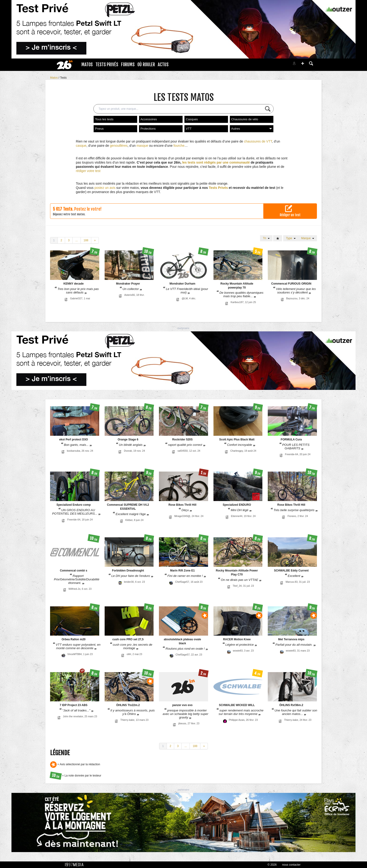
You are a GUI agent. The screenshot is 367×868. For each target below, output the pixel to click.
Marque (308, 238)
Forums (128, 65)
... (77, 240)
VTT (189, 129)
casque (81, 146)
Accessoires (149, 119)
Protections (148, 129)
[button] (303, 63)
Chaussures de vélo (245, 119)
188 (86, 240)
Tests (63, 78)
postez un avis (105, 188)
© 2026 (272, 865)
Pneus (99, 129)
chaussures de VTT (258, 141)
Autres (252, 129)
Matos (87, 65)
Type (291, 238)
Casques (192, 119)
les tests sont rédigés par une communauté (216, 162)
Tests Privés (107, 65)
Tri (266, 238)
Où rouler (146, 65)
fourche (179, 146)
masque (142, 146)
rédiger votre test (88, 171)
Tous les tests (104, 119)
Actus (163, 65)
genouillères (119, 146)
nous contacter (291, 865)
